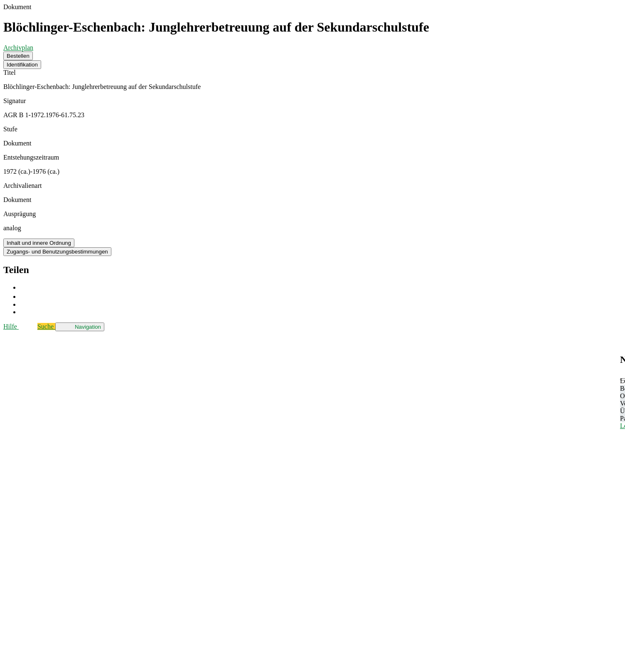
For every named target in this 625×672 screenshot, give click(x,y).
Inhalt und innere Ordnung (39, 243)
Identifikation (22, 65)
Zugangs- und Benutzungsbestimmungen (57, 252)
